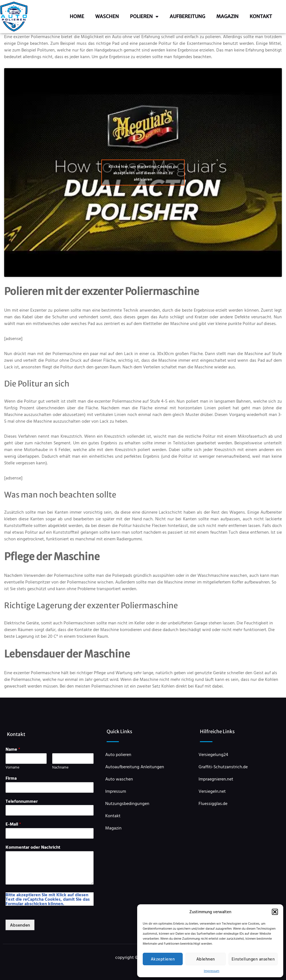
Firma (11, 778)
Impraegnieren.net (216, 779)
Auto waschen (119, 779)
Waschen (107, 16)
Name (13, 749)
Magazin (227, 16)
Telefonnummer (22, 801)
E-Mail (13, 824)
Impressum (212, 971)
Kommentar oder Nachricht (33, 847)
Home (77, 16)
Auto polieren (118, 754)
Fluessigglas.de (213, 803)
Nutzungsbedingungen (127, 803)
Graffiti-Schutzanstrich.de (223, 767)
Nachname (60, 767)
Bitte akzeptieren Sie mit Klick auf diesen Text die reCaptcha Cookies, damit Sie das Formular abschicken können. (48, 899)
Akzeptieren (163, 959)
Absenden (20, 925)
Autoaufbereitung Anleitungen (135, 767)
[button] (275, 912)
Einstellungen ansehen (253, 959)
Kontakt (261, 16)
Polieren (144, 17)
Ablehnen (206, 959)
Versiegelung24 (213, 754)
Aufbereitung (187, 16)
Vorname (12, 767)
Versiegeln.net (212, 791)
